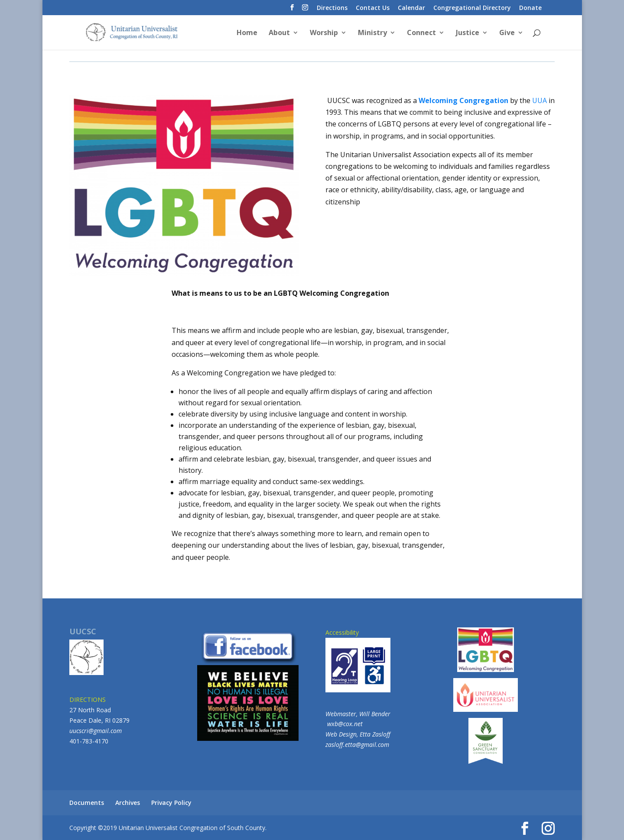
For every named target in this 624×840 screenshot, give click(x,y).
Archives (128, 803)
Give (507, 33)
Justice (468, 33)
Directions (332, 8)
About (279, 33)
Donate (530, 8)
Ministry (372, 33)
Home (247, 33)
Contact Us (373, 8)
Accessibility (358, 660)
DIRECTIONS (88, 699)
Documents (87, 803)
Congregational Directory (472, 8)
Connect (421, 33)
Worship (324, 33)
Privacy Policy (171, 803)
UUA (539, 100)
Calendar (411, 8)
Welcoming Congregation (463, 100)
